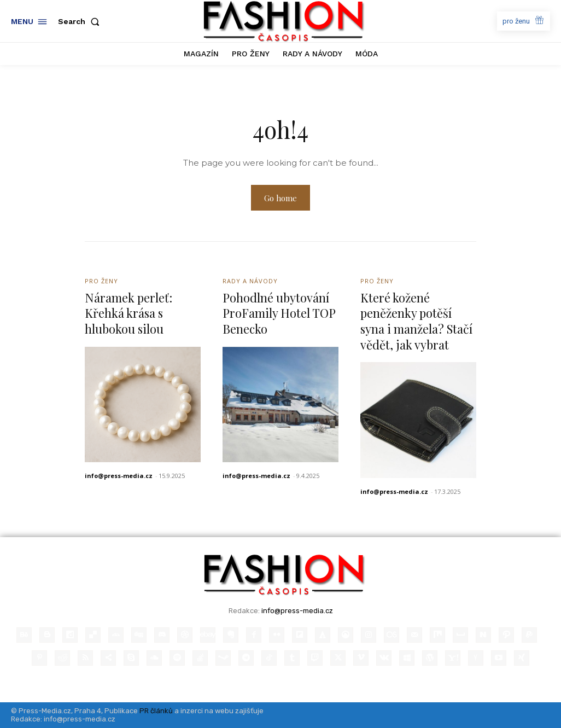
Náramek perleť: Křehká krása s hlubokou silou (129, 313)
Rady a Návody (250, 281)
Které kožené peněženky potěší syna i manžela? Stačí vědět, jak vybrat (417, 321)
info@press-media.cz (119, 476)
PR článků (156, 711)
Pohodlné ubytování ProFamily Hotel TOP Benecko (279, 313)
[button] (81, 21)
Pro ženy (101, 281)
